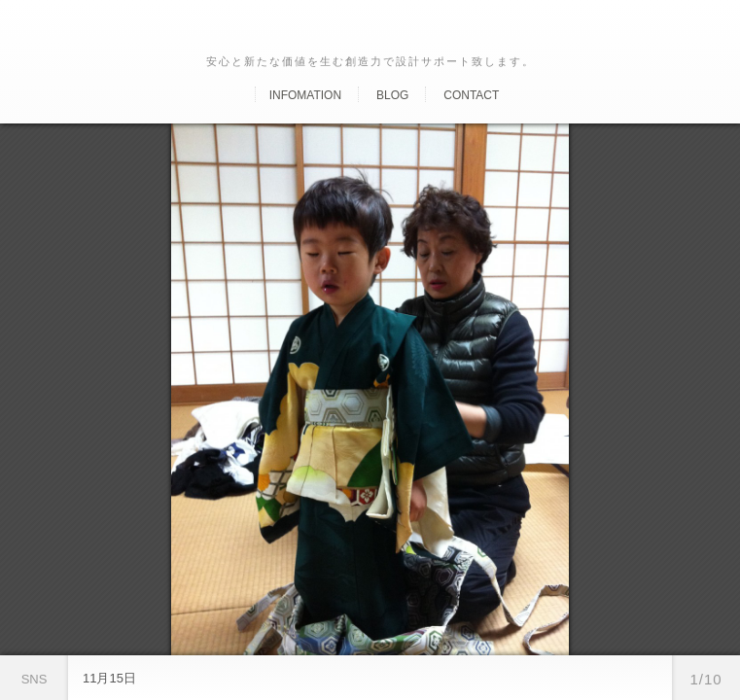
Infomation (305, 95)
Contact (471, 95)
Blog (392, 95)
